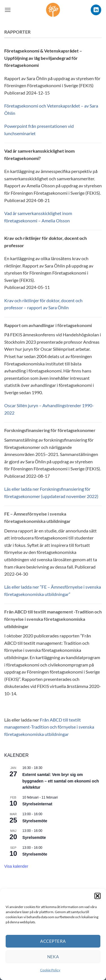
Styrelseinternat (37, 804)
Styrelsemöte (35, 821)
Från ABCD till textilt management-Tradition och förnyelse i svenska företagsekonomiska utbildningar (49, 727)
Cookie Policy (50, 970)
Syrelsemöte (34, 838)
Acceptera (53, 941)
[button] (98, 896)
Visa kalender (16, 866)
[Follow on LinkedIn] (96, 10)
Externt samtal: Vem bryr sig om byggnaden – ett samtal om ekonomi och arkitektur (61, 781)
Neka (53, 957)
